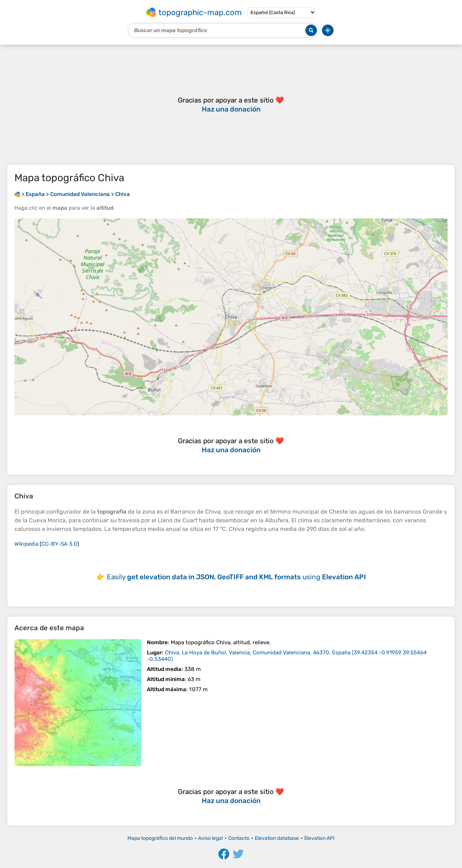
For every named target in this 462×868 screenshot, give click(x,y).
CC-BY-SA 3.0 (59, 544)
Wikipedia (26, 544)
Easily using (236, 577)
